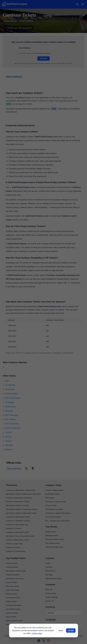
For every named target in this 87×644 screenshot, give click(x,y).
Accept (71, 631)
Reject (61, 631)
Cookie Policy (37, 633)
